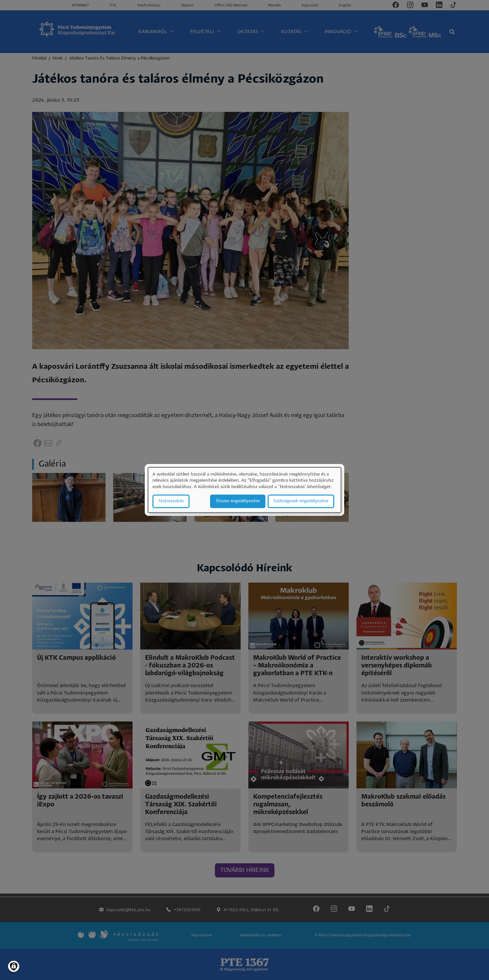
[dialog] (244, 490)
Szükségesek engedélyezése (301, 501)
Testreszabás (171, 501)
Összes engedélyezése (238, 501)
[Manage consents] (14, 966)
